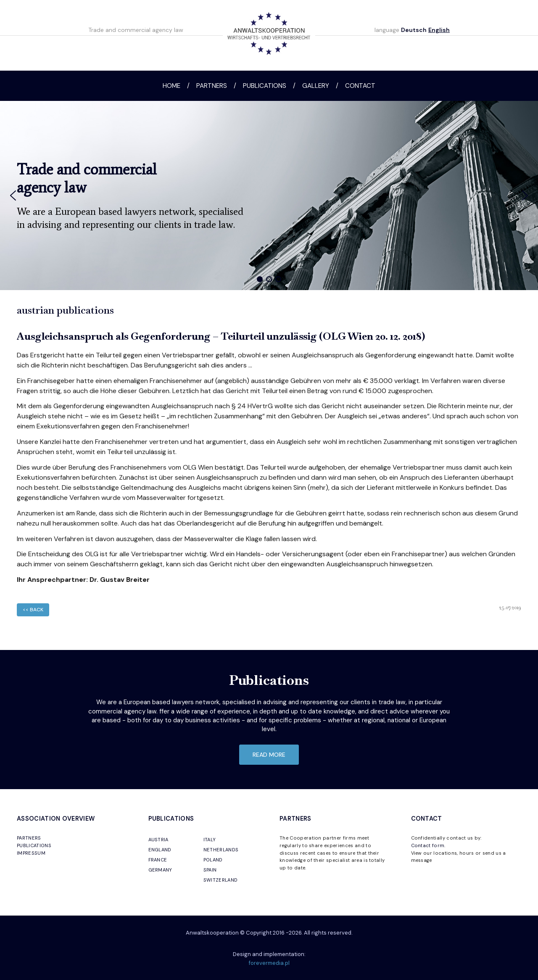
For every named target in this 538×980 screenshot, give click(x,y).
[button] (13, 195)
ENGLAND (160, 850)
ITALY (210, 840)
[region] (269, 195)
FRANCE (158, 860)
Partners (212, 86)
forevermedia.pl (269, 963)
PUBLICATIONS (34, 845)
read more (269, 755)
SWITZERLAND (221, 880)
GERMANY (160, 870)
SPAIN (210, 870)
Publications (265, 86)
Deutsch (414, 30)
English (439, 30)
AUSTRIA (158, 840)
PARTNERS (29, 838)
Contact (360, 86)
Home (171, 86)
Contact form (428, 845)
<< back (33, 610)
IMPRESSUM (31, 853)
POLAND (213, 860)
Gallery (316, 86)
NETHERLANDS (221, 850)
